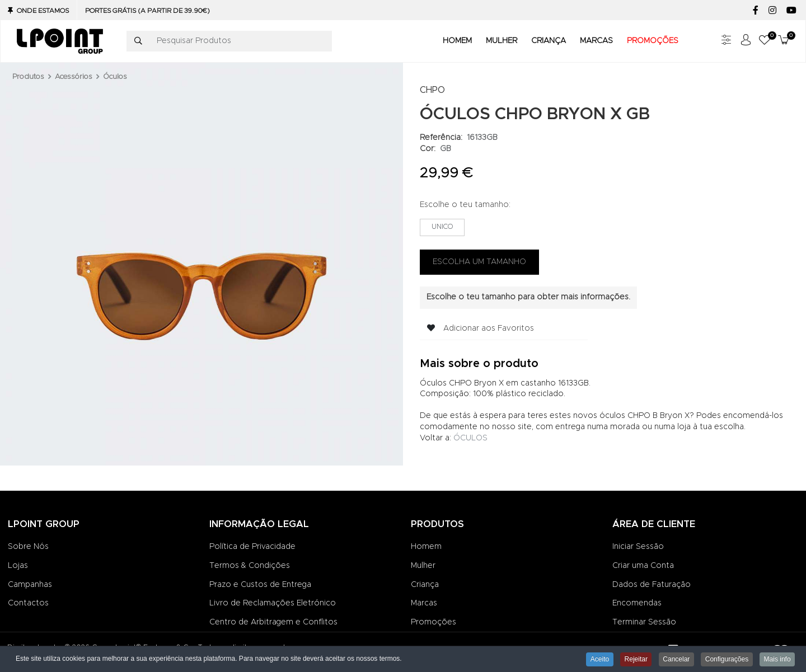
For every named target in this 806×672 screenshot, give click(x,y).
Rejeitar (632, 660)
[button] (765, 41)
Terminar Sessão (644, 622)
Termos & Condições (250, 566)
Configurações (725, 660)
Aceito (595, 660)
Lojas (18, 566)
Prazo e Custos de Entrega (260, 585)
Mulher (423, 566)
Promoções (434, 622)
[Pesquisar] (138, 41)
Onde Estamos (43, 11)
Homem (426, 547)
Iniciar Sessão (638, 547)
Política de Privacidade (252, 547)
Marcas (424, 603)
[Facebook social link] (755, 11)
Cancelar (674, 660)
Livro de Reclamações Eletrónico (273, 603)
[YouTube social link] (791, 11)
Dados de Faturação (652, 585)
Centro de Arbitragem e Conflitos (273, 622)
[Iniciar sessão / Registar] (746, 41)
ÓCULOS (470, 438)
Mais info (777, 660)
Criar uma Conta (643, 566)
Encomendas (637, 603)
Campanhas (30, 585)
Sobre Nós (28, 547)
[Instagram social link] (772, 11)
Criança (425, 585)
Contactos (28, 603)
